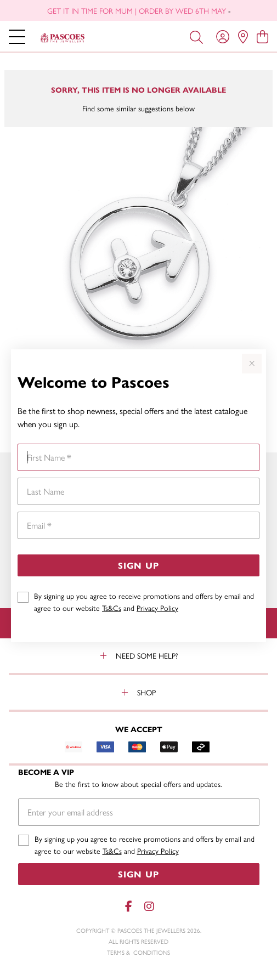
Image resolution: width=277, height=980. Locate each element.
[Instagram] (149, 906)
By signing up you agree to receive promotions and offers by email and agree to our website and (144, 602)
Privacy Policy (157, 608)
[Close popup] (252, 364)
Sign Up (138, 565)
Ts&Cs (112, 608)
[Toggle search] (196, 36)
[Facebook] (129, 906)
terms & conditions (138, 952)
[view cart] (262, 36)
